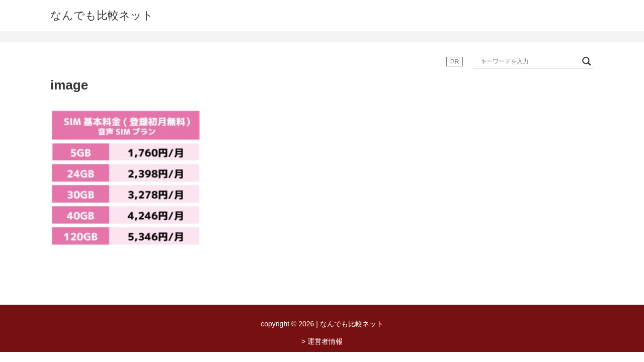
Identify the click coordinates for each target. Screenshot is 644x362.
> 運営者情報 (322, 341)
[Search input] (529, 61)
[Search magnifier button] (587, 61)
